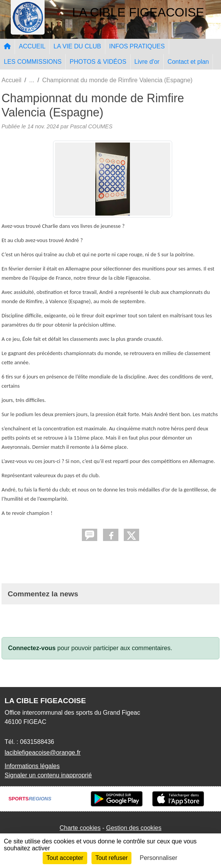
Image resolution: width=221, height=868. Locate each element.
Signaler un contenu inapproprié (48, 775)
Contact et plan (188, 62)
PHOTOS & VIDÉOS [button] (98, 62)
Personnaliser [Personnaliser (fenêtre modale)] (159, 858)
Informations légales (32, 766)
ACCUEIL (32, 46)
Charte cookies (80, 828)
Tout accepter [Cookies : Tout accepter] (65, 858)
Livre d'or (147, 62)
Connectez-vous (32, 648)
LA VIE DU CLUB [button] (77, 46)
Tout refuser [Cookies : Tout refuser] (111, 858)
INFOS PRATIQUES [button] (137, 46)
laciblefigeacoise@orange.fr (43, 753)
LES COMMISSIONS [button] (33, 62)
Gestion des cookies (134, 828)
